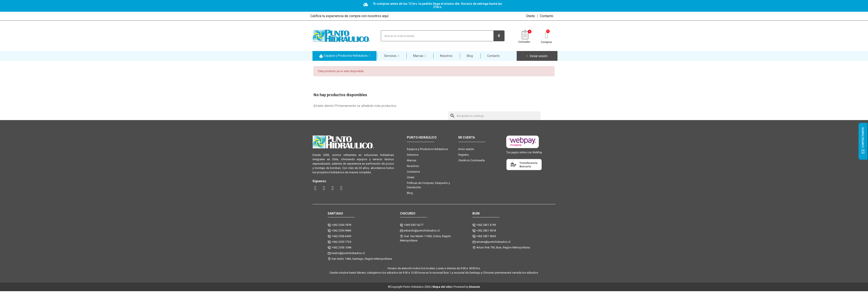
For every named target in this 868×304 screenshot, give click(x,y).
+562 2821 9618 (486, 230)
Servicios (413, 155)
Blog (410, 193)
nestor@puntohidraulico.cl (348, 253)
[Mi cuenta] (537, 56)
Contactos (413, 172)
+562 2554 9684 (341, 230)
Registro (464, 155)
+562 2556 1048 (341, 247)
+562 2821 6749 (486, 225)
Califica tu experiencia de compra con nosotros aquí (349, 16)
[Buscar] (494, 116)
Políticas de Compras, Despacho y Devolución (428, 185)
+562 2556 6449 (341, 236)
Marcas (412, 160)
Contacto (547, 16)
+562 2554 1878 (341, 225)
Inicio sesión (466, 149)
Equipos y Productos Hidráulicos (427, 149)
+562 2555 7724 (341, 242)
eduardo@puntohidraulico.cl (422, 230)
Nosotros (413, 166)
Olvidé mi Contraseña (472, 160)
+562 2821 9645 (486, 236)
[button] (344, 56)
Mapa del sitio (442, 287)
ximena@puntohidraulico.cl (493, 242)
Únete (530, 16)
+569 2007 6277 (414, 225)
